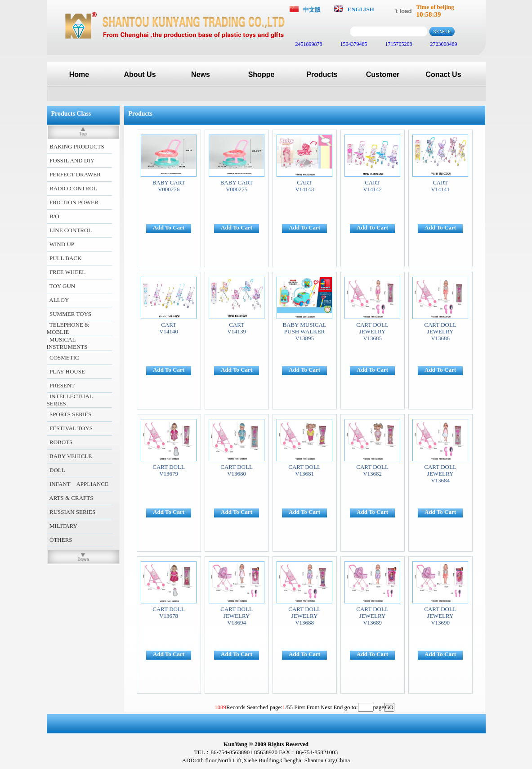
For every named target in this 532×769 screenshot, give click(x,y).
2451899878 (308, 44)
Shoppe (262, 74)
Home (79, 74)
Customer (383, 74)
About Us (140, 74)
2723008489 (443, 44)
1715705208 (398, 44)
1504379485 (353, 44)
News (201, 74)
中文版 (312, 10)
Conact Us (443, 74)
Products (322, 74)
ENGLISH (361, 9)
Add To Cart (169, 227)
